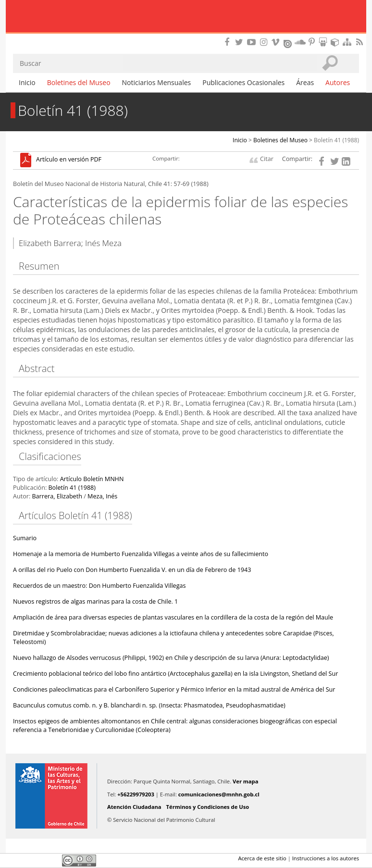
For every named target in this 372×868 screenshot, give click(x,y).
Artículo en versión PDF (69, 160)
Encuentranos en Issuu (288, 43)
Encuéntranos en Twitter (241, 42)
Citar (267, 159)
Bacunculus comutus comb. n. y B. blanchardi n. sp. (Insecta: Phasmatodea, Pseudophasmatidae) (149, 705)
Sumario (25, 538)
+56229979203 (136, 794)
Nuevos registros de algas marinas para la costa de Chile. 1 (95, 601)
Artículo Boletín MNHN (92, 479)
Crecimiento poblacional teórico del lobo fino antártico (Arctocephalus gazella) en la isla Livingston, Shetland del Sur (175, 674)
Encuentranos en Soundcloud (300, 42)
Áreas (305, 82)
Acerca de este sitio (262, 858)
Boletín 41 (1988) (336, 140)
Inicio (27, 82)
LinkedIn (51, 860)
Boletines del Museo (79, 82)
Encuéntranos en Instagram (265, 42)
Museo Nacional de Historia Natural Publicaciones (186, 17)
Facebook (19, 860)
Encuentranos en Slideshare (324, 42)
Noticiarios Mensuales (157, 82)
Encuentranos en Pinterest (312, 42)
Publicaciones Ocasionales (243, 82)
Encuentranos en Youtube (253, 42)
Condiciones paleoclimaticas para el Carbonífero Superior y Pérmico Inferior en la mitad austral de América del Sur (174, 689)
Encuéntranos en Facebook (229, 42)
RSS (360, 42)
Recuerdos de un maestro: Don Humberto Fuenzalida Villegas (99, 586)
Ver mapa (245, 781)
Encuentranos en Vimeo (277, 42)
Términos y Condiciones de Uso (208, 807)
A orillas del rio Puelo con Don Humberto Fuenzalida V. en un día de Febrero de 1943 (132, 570)
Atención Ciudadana (134, 807)
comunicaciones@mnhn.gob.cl (219, 794)
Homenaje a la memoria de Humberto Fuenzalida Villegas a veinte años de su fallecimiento (141, 554)
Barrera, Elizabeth (57, 496)
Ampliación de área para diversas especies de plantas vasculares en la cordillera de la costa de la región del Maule (173, 617)
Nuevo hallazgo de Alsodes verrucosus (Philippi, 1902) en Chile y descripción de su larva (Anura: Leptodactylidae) (171, 658)
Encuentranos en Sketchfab (336, 42)
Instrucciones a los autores (326, 858)
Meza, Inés (102, 496)
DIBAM (186, 36)
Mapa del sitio (348, 42)
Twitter (35, 860)
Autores (338, 82)
